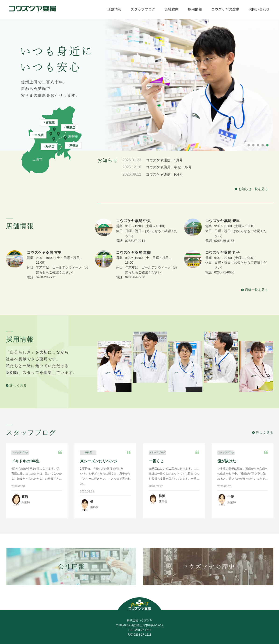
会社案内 (123, 619)
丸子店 (49, 147)
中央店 (38, 135)
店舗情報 (67, 619)
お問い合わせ (209, 619)
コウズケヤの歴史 (176, 619)
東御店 (73, 145)
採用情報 (146, 619)
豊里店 (70, 128)
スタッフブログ (95, 619)
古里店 (49, 122)
